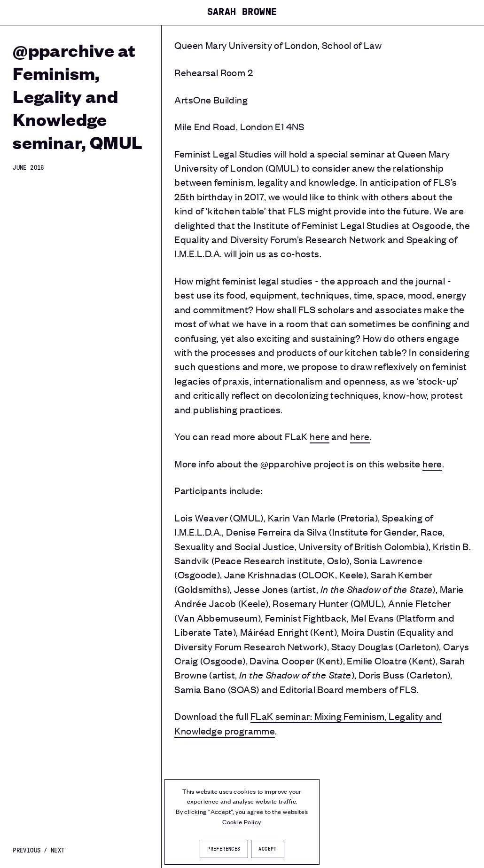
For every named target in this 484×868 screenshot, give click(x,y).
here (320, 436)
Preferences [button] (224, 849)
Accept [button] (267, 849)
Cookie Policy (241, 822)
